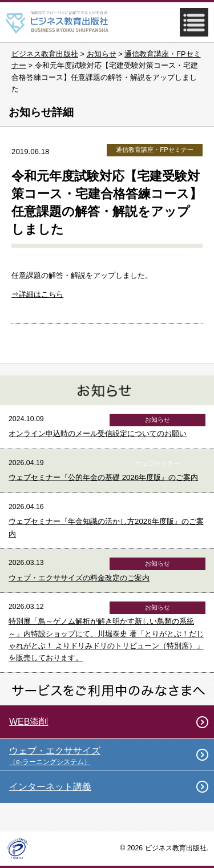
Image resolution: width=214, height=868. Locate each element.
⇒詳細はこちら (37, 294)
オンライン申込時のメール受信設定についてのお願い (98, 433)
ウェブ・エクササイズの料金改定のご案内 (79, 578)
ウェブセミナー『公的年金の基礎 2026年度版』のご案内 (103, 477)
